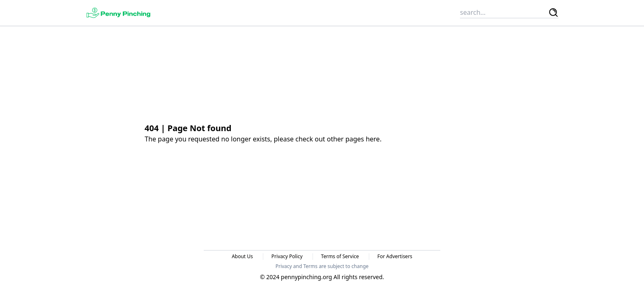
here (373, 139)
